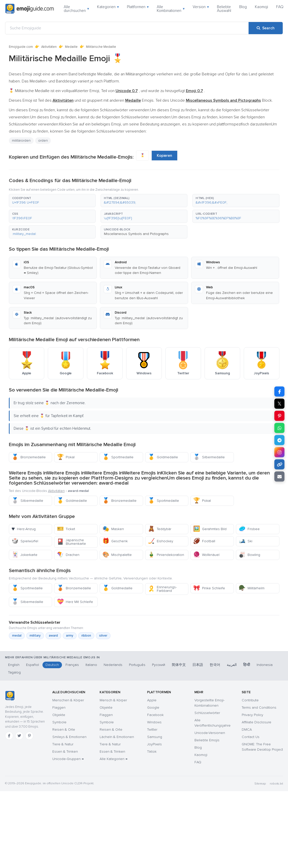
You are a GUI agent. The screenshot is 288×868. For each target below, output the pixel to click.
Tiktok (152, 752)
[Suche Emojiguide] (127, 28)
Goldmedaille (163, 457)
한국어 (215, 665)
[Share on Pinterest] (279, 416)
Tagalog (14, 672)
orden (43, 140)
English (14, 665)
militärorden (21, 140)
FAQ (280, 7)
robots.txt (276, 784)
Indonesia (265, 665)
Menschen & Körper (68, 700)
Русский (159, 665)
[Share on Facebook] (279, 392)
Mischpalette (117, 555)
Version (201, 7)
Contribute (250, 700)
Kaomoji (261, 7)
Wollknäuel (206, 555)
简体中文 (179, 665)
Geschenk (115, 541)
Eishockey (161, 541)
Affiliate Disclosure (257, 722)
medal (17, 636)
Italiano (91, 665)
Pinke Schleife (209, 588)
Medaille (71, 47)
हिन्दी (247, 665)
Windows (154, 722)
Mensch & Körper (113, 700)
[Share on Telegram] (279, 440)
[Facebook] (9, 736)
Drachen (68, 555)
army (70, 636)
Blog (243, 7)
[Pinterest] (29, 736)
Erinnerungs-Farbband (162, 589)
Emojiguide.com (21, 47)
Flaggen (59, 708)
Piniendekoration (166, 555)
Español (32, 665)
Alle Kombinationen (171, 9)
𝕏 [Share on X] (279, 404)
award (53, 636)
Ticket (66, 529)
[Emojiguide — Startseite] (10, 696)
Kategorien (108, 7)
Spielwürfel (25, 541)
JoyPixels (154, 744)
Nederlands (113, 665)
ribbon (86, 636)
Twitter (152, 730)
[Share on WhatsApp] (279, 428)
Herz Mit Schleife (75, 602)
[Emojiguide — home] (30, 9)
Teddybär (160, 529)
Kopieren (164, 156)
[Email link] (279, 476)
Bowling (249, 555)
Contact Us (251, 737)
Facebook (155, 715)
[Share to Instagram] (279, 452)
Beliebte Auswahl (224, 9)
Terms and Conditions (259, 708)
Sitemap (260, 784)
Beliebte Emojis (207, 740)
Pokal (66, 457)
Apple (152, 700)
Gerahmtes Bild (210, 529)
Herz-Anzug (24, 529)
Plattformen (138, 7)
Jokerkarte (25, 555)
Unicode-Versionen (210, 733)
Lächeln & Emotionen (117, 737)
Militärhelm (252, 588)
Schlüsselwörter (207, 713)
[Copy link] (279, 464)
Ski (246, 541)
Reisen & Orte (64, 730)
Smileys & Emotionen (69, 737)
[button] (52, 201)
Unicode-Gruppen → (68, 759)
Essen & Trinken (65, 752)
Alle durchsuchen (76, 9)
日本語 (198, 665)
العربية (232, 665)
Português (137, 665)
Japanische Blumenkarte (71, 542)
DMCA (247, 730)
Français (72, 665)
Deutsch (52, 665)
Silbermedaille (209, 457)
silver (103, 636)
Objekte (59, 715)
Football (204, 541)
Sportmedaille (118, 457)
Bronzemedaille (29, 457)
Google (153, 708)
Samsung (155, 737)
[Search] (266, 28)
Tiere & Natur (63, 744)
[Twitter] (19, 736)
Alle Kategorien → (114, 759)
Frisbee (249, 529)
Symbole (59, 722)
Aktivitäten (49, 47)
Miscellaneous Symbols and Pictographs (136, 234)
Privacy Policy (252, 715)
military (35, 636)
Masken (113, 529)
